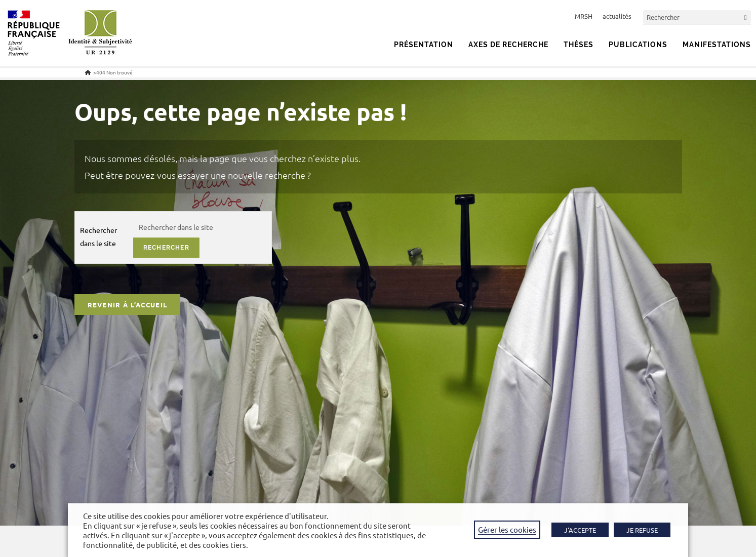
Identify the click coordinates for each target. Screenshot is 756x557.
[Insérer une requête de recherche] (697, 17)
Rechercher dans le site (98, 236)
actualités (617, 16)
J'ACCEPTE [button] (580, 530)
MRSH (584, 16)
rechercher (166, 248)
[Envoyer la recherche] (746, 17)
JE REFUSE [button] (642, 530)
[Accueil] (88, 72)
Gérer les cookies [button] (507, 529)
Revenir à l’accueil (128, 305)
